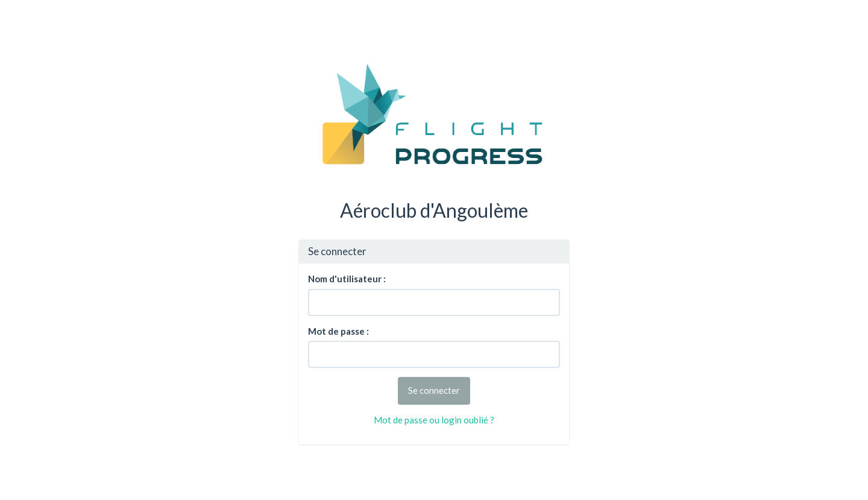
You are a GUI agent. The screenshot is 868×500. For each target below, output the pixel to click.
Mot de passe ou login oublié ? (434, 420)
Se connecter (434, 390)
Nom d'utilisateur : (347, 279)
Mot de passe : (338, 331)
